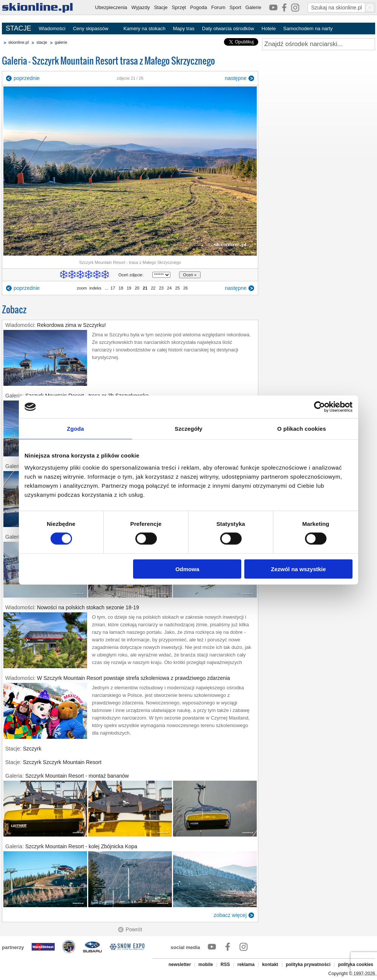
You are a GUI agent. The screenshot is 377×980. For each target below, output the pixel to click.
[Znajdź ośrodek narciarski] (319, 44)
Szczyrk (32, 749)
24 (169, 288)
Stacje (161, 7)
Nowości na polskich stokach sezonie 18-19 (88, 607)
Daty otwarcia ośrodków (228, 29)
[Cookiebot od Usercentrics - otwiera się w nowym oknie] (320, 407)
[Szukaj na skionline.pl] (370, 8)
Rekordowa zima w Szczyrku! (71, 325)
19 (129, 288)
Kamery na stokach (144, 29)
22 (153, 288)
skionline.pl (18, 42)
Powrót (134, 929)
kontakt (270, 965)
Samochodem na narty (308, 29)
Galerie (253, 7)
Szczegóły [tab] (188, 429)
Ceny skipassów (90, 29)
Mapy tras (184, 29)
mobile (206, 965)
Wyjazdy (140, 7)
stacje (42, 42)
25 (177, 288)
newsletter (180, 965)
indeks (95, 288)
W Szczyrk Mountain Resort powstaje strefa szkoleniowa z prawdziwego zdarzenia (133, 678)
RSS (225, 965)
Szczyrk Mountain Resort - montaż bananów (77, 776)
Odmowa (187, 569)
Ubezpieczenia (111, 7)
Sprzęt (179, 7)
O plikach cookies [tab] (301, 429)
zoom (82, 288)
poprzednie (27, 78)
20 (137, 288)
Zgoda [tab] (75, 429)
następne (236, 78)
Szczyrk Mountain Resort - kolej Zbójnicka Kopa (81, 846)
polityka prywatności (308, 965)
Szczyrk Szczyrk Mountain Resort (62, 762)
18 (121, 288)
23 (161, 288)
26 (185, 288)
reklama (246, 965)
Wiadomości (52, 29)
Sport (235, 7)
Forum (218, 7)
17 (113, 288)
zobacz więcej (230, 915)
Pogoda (198, 7)
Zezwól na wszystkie (299, 569)
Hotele (269, 29)
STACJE (18, 28)
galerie (61, 42)
